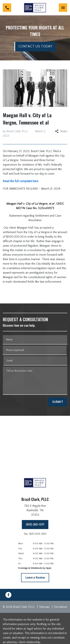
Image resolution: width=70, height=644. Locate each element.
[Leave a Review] (35, 578)
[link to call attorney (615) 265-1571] (7, 8)
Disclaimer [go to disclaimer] (61, 607)
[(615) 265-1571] (35, 525)
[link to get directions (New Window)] (35, 511)
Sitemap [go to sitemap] (44, 607)
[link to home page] (35, 8)
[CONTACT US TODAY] (35, 47)
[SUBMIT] (58, 402)
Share (61, 131)
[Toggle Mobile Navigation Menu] (63, 8)
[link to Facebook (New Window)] (8, 595)
